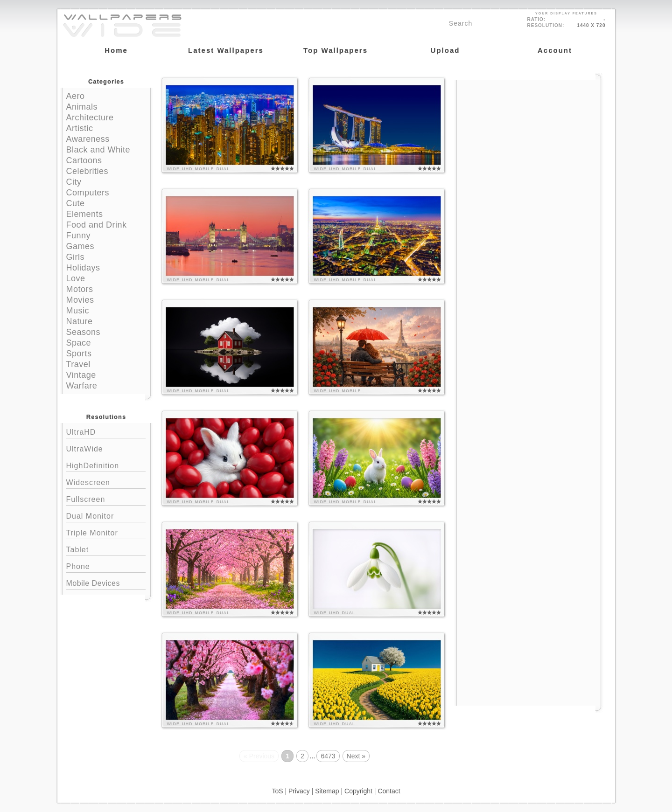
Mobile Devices (93, 583)
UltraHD (106, 431)
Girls (76, 257)
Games (80, 246)
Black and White (98, 150)
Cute (76, 203)
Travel (78, 364)
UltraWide (106, 448)
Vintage (81, 375)
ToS (277, 791)
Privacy (299, 791)
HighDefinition (106, 465)
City (74, 182)
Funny (79, 236)
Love (76, 278)
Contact (389, 791)
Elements (85, 214)
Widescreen (106, 482)
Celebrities (87, 171)
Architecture (90, 118)
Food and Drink (97, 225)
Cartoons (84, 160)
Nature (80, 321)
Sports (79, 354)
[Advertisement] (529, 139)
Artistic (80, 128)
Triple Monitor (106, 532)
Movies (80, 300)
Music (78, 311)
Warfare (82, 386)
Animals (82, 107)
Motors (80, 289)
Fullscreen (106, 498)
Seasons (84, 332)
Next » (356, 756)
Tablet (106, 549)
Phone (106, 566)
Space (79, 343)
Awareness (88, 139)
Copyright (358, 791)
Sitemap (327, 791)
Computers (88, 193)
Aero (76, 96)
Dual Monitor (106, 515)
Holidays (83, 268)
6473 (328, 756)
